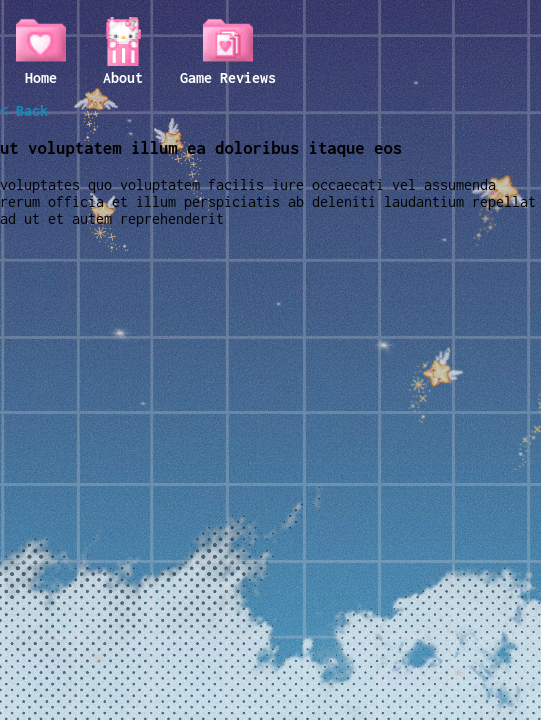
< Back (24, 110)
